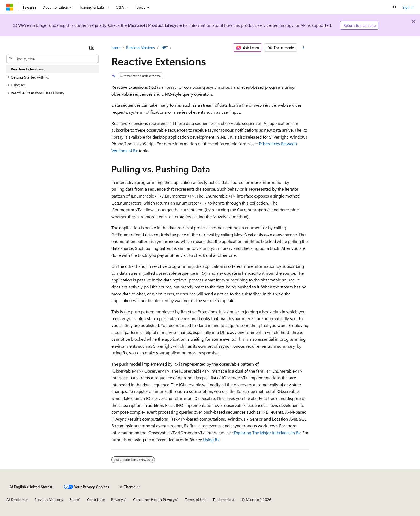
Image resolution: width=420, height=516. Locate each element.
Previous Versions (140, 48)
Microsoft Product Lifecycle (155, 25)
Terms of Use (196, 500)
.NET (164, 48)
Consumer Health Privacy (154, 500)
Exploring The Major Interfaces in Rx (267, 433)
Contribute (96, 500)
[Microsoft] (10, 7)
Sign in (408, 7)
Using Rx (211, 439)
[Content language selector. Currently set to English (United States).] (31, 487)
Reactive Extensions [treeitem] (27, 69)
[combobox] (52, 59)
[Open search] (395, 7)
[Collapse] (92, 48)
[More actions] (304, 48)
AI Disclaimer (17, 500)
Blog (73, 500)
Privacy (117, 500)
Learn (116, 48)
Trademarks (222, 500)
